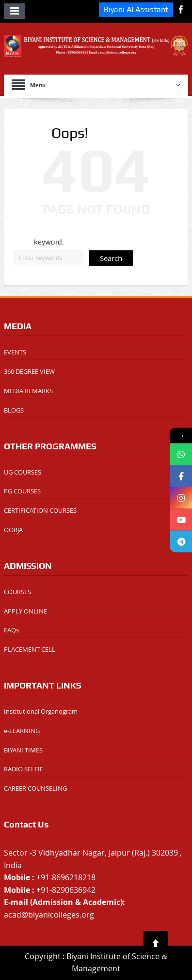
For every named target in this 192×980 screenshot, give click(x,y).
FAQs (11, 630)
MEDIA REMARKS (28, 391)
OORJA (13, 530)
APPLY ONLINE (25, 611)
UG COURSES (23, 472)
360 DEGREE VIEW (29, 371)
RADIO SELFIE (24, 769)
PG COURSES (22, 491)
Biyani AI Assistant (136, 9)
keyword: (49, 242)
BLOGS (14, 410)
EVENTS (15, 352)
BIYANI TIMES (23, 750)
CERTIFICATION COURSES (40, 510)
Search (111, 258)
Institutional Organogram (41, 711)
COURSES (17, 592)
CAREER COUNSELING (35, 788)
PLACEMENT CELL (30, 649)
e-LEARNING (22, 731)
